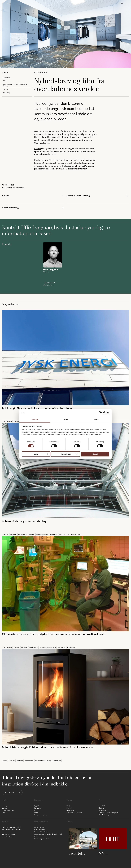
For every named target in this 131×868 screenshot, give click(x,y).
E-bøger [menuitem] (69, 808)
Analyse (5, 761)
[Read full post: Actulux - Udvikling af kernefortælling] (65, 471)
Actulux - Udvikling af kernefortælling (24, 521)
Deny (36, 454)
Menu (9, 4)
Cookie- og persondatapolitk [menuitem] (108, 813)
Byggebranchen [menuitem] (39, 806)
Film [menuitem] (3, 813)
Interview (6, 90)
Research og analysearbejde (28, 535)
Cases (43, 34)
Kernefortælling (8, 422)
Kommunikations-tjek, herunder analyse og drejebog (16, 86)
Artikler (6, 196)
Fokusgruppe (61, 761)
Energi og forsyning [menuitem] (41, 815)
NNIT (103, 854)
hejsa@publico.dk (8, 837)
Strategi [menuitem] (5, 806)
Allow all (95, 454)
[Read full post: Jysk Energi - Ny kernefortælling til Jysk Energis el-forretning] (65, 358)
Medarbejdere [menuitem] (103, 811)
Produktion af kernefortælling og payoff (76, 535)
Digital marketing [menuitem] (8, 811)
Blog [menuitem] (68, 806)
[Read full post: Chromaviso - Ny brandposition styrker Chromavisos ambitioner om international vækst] (65, 584)
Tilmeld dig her (9, 793)
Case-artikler (7, 77)
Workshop (6, 94)
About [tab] (96, 420)
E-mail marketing (10, 208)
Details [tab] (65, 420)
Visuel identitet (36, 648)
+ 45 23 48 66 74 (49, 283)
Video (5, 81)
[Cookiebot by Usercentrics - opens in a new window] (100, 413)
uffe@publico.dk (49, 285)
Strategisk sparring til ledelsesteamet (50, 535)
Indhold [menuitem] (4, 808)
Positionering (66, 648)
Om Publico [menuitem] (103, 806)
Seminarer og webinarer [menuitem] (74, 813)
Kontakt (122, 3)
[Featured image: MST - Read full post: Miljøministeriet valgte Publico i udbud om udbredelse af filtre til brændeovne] (65, 697)
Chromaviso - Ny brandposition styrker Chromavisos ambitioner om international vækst (54, 634)
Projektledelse (30, 761)
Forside (36, 34)
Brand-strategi (77, 648)
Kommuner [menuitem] (38, 808)
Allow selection (65, 454)
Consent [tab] (35, 420)
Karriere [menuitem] (101, 808)
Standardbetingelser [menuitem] (105, 815)
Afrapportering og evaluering (46, 761)
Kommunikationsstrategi (78, 196)
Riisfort (38, 149)
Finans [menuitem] (36, 813)
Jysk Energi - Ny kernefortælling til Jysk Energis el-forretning (37, 408)
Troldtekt (77, 854)
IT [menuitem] (35, 811)
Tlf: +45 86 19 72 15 (9, 835)
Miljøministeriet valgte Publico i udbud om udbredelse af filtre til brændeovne (48, 748)
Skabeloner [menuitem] (70, 811)
